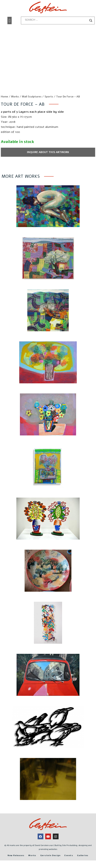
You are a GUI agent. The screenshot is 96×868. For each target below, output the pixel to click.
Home (4, 97)
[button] (10, 20)
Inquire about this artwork (48, 152)
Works (15, 97)
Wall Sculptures (32, 97)
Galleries (83, 855)
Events (69, 855)
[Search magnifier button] (91, 20)
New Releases (16, 855)
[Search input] (56, 20)
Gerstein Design (50, 855)
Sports (49, 97)
